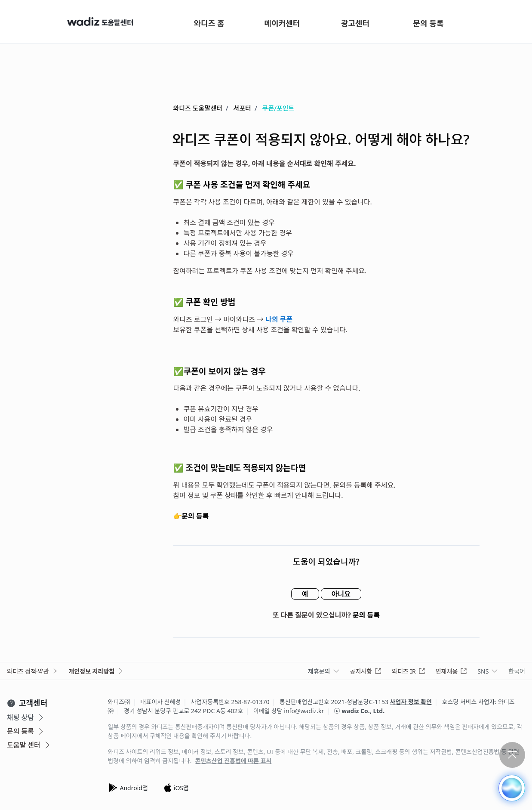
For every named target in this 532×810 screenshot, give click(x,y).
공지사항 (366, 671)
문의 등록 (429, 23)
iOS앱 (176, 788)
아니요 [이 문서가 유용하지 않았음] (341, 594)
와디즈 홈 (209, 23)
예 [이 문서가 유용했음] (305, 594)
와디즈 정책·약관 (33, 671)
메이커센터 (282, 23)
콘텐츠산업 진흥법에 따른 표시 (233, 761)
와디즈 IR (409, 671)
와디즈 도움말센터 (198, 108)
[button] (512, 788)
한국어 (517, 671)
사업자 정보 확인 (411, 702)
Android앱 (128, 788)
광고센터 (355, 23)
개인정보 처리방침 (97, 671)
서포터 (242, 108)
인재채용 (452, 671)
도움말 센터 (29, 745)
